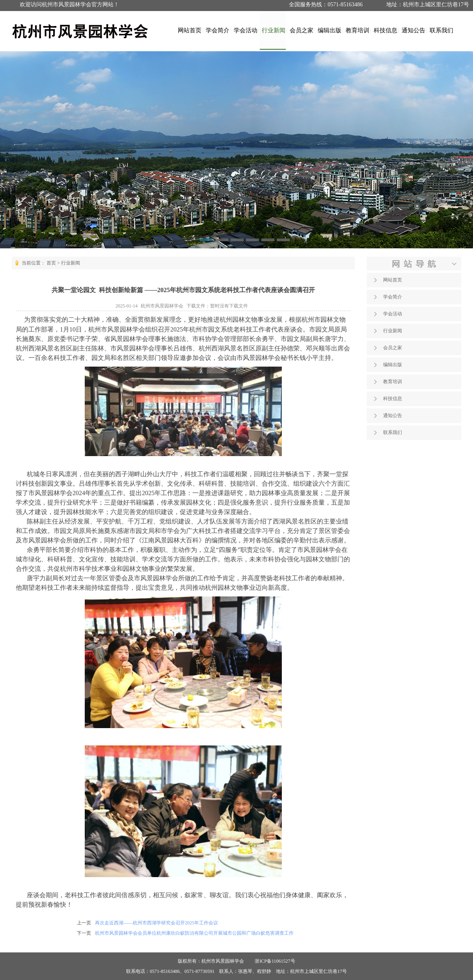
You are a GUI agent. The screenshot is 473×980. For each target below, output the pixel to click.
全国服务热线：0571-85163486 (326, 5)
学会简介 (218, 30)
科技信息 (385, 30)
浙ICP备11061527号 (275, 961)
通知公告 (413, 30)
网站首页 (190, 30)
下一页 (84, 933)
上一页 (84, 923)
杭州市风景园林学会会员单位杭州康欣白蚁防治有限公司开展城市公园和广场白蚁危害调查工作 (194, 933)
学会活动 (246, 30)
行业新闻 (274, 30)
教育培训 (358, 30)
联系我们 (441, 30)
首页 (51, 263)
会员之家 (302, 30)
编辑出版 (330, 30)
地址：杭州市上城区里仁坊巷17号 (428, 5)
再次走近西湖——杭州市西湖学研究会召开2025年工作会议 (156, 923)
